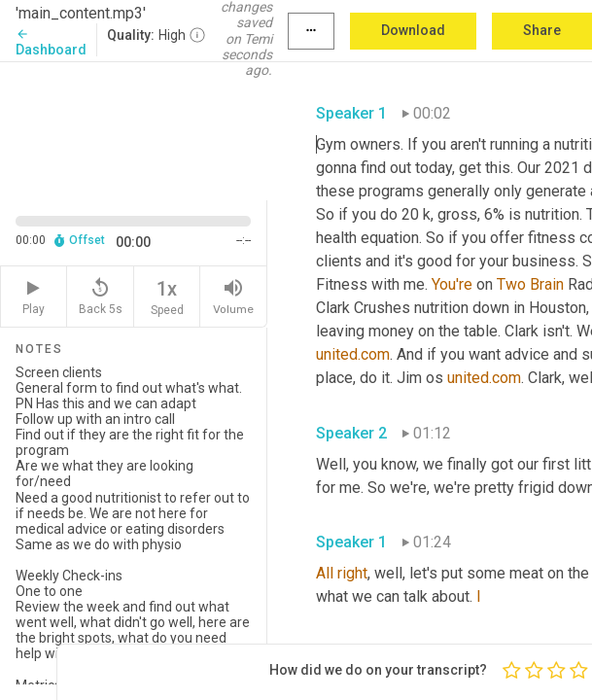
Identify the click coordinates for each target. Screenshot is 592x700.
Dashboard (51, 42)
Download (413, 30)
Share (542, 30)
